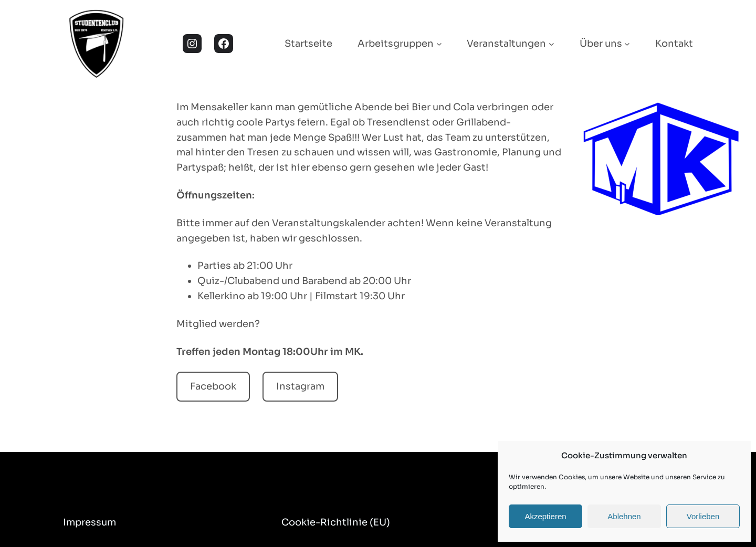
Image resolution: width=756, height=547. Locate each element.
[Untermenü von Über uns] (627, 44)
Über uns (601, 44)
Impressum (90, 522)
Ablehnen (624, 516)
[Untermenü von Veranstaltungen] (552, 44)
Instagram (300, 386)
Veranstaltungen (506, 44)
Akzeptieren (545, 516)
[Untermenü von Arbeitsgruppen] (439, 44)
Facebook (213, 386)
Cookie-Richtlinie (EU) (336, 522)
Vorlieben (703, 516)
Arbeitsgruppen (396, 44)
